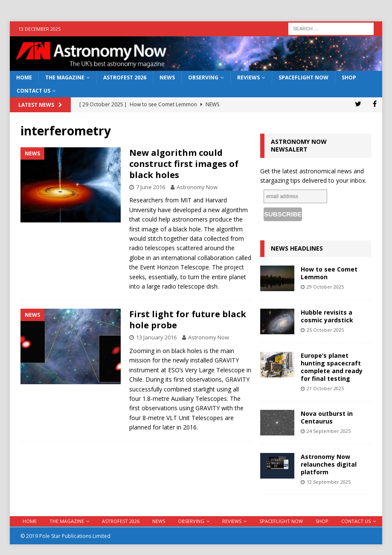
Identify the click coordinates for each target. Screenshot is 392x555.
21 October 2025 (325, 388)
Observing (203, 77)
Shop (349, 77)
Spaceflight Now (303, 77)
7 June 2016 (151, 187)
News (167, 77)
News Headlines (297, 248)
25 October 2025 (325, 330)
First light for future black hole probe (188, 320)
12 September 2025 (329, 482)
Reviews (248, 77)
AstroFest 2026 (125, 77)
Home (24, 77)
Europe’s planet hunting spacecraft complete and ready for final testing (332, 367)
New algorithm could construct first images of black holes (184, 164)
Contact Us (33, 91)
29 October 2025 (325, 287)
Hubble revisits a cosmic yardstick (327, 316)
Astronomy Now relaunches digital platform (329, 464)
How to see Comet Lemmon (329, 273)
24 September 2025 (329, 431)
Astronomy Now (197, 187)
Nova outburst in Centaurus (327, 417)
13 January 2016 (156, 337)
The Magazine (65, 77)
